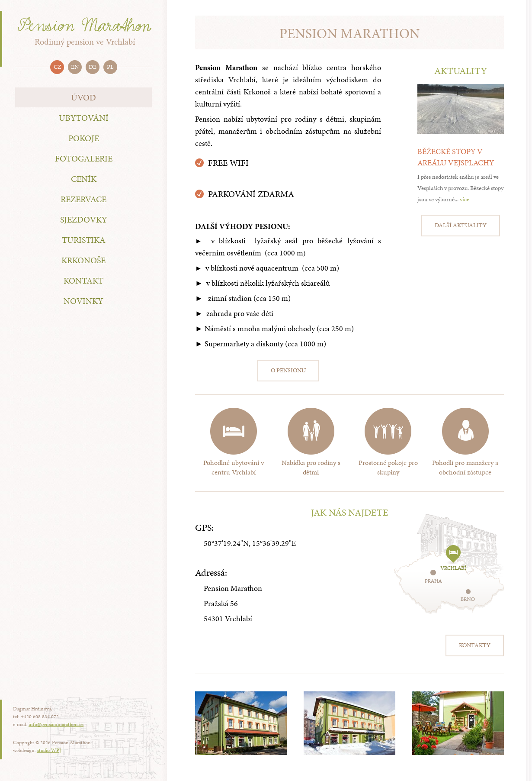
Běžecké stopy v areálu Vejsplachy (456, 157)
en (75, 67)
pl (110, 67)
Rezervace (83, 199)
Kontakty (475, 645)
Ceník (84, 179)
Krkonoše (83, 260)
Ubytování (84, 118)
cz (57, 67)
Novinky (83, 301)
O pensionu (288, 370)
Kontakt (83, 281)
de (93, 67)
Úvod (83, 97)
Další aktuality (461, 225)
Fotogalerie (84, 158)
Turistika (84, 240)
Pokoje (84, 138)
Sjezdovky (84, 219)
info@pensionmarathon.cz (56, 724)
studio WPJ (49, 750)
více (465, 199)
